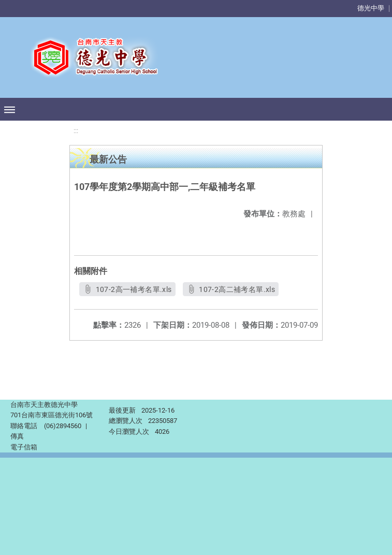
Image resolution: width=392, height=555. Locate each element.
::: (76, 131)
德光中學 (371, 8)
